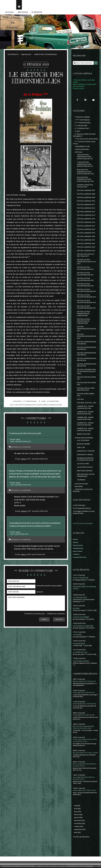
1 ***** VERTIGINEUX (82, 120)
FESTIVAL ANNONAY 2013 (86, 212)
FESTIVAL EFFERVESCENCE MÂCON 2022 (87, 365)
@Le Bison (77, 753)
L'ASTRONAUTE (13, 54)
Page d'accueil (26, 54)
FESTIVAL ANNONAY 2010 (86, 201)
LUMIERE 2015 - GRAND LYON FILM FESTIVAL (85, 408)
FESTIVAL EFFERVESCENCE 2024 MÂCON (87, 349)
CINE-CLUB (81, 448)
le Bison (76, 791)
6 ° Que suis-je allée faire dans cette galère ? (84, 135)
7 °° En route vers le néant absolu (86, 139)
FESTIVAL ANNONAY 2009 (86, 198)
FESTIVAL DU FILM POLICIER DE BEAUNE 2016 (86, 302)
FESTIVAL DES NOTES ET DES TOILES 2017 (86, 255)
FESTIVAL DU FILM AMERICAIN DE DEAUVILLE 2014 (86, 262)
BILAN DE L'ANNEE (83, 445)
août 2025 (77, 833)
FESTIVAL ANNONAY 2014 (86, 215)
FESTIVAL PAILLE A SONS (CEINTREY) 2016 (86, 390)
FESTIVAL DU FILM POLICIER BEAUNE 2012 (85, 269)
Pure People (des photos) (82, 509)
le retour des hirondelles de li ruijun (28, 405)
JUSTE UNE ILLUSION (81, 662)
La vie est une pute (81, 484)
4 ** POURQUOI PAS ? (82, 128)
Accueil (10, 12)
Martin (18, 439)
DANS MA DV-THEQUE (85, 455)
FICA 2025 (80, 400)
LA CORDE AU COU (80, 653)
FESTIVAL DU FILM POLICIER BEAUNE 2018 (85, 280)
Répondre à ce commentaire (22, 447)
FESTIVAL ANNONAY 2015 (86, 219)
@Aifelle (76, 704)
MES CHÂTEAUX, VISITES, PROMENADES (86, 476)
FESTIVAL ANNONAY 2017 (86, 226)
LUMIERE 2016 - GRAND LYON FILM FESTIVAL (85, 413)
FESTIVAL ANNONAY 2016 (86, 223)
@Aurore (24, 555)
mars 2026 (77, 812)
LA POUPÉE (77, 635)
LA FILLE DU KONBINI (81, 618)
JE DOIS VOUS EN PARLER (84, 438)
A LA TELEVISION (83, 441)
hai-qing (59, 405)
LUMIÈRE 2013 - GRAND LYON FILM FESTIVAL (85, 424)
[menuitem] (10, 12)
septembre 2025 (80, 830)
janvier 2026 (78, 818)
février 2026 (78, 815)
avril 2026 (77, 809)
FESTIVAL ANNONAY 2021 (86, 240)
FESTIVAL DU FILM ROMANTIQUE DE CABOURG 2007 (83, 314)
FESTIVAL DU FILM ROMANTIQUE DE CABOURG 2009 (83, 321)
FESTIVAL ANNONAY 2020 (86, 237)
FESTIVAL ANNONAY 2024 (86, 247)
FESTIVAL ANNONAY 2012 (86, 208)
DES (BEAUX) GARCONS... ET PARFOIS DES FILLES (86, 460)
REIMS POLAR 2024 (84, 435)
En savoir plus (89, 866)
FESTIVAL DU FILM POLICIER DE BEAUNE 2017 (86, 307)
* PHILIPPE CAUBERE (82, 117)
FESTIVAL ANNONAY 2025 (86, 251)
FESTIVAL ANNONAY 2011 (86, 205)
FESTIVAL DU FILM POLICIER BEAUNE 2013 (85, 274)
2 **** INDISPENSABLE (29, 401)
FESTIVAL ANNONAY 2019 (86, 233)
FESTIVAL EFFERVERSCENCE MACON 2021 (86, 329)
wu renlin (52, 405)
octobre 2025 (79, 827)
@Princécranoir (78, 727)
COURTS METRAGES (82, 149)
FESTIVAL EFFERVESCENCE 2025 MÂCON (87, 354)
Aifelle (75, 716)
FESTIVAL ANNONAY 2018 (86, 230)
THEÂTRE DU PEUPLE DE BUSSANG (83, 491)
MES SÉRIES (79, 487)
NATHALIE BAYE (79, 644)
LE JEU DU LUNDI (83, 464)
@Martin (24, 459)
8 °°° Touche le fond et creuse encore (84, 143)
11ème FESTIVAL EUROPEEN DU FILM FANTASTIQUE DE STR (85, 164)
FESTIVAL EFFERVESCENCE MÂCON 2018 (87, 360)
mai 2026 (77, 806)
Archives (23, 12)
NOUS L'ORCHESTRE (81, 578)
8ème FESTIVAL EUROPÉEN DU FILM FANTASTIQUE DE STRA (85, 172)
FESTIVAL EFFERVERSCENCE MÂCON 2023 (86, 337)
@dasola (24, 511)
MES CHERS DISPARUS (85, 471)
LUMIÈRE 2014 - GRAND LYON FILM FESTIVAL (85, 430)
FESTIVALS (79, 152)
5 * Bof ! (77, 131)
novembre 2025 (79, 824)
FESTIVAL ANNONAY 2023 (86, 244)
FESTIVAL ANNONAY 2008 (86, 194)
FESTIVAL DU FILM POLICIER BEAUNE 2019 (85, 285)
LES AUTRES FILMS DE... (85, 468)
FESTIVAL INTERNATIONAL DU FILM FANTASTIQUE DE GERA (87, 372)
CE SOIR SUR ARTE (80, 598)
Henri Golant (78, 552)
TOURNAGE (81, 480)
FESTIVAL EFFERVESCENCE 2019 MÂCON (87, 343)
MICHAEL (76, 609)
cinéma (45, 405)
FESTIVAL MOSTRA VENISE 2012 (86, 379)
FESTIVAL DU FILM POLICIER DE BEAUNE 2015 (86, 296)
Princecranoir (78, 740)
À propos (37, 12)
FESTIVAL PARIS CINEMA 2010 (86, 395)
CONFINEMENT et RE (82, 147)
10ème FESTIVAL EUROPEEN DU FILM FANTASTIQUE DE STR (85, 157)
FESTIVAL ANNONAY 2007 (86, 191)
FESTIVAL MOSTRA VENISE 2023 (86, 384)
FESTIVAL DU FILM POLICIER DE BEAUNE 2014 (86, 291)
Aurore (18, 532)
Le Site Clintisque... (79, 506)
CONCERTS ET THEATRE (86, 452)
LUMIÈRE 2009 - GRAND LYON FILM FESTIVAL (85, 419)
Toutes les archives (81, 838)
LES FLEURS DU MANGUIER (83, 627)
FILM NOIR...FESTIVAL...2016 (87, 403)
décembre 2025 (79, 821)
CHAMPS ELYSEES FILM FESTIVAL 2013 (85, 186)
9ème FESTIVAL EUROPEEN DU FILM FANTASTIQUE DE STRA (85, 179)
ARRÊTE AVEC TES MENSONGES (46, 54)
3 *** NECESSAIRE (81, 126)
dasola (18, 483)
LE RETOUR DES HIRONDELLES (36, 78)
